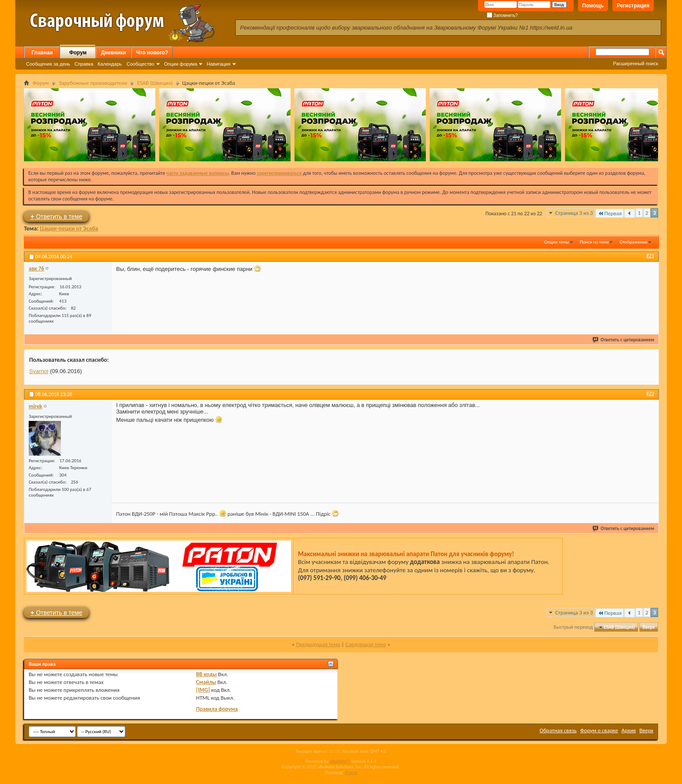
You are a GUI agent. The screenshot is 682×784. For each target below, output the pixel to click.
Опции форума (181, 64)
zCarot (351, 772)
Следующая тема (366, 644)
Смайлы (206, 682)
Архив (629, 730)
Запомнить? (502, 15)
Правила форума (217, 709)
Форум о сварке (599, 730)
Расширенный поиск (635, 63)
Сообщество (140, 64)
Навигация (218, 64)
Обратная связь (558, 730)
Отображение (634, 242)
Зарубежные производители (93, 83)
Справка (84, 64)
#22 (650, 394)
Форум (78, 53)
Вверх (649, 627)
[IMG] (203, 690)
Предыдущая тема (318, 644)
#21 (650, 256)
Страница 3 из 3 (574, 213)
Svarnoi (39, 371)
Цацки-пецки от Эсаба (69, 229)
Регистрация (633, 6)
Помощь (593, 6)
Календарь (110, 64)
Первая (610, 213)
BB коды (207, 674)
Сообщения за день (48, 64)
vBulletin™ (340, 761)
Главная (42, 53)
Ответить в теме (56, 216)
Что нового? (152, 53)
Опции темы (557, 242)
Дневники (114, 53)
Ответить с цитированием (624, 340)
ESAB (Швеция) (155, 83)
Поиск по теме (594, 242)
